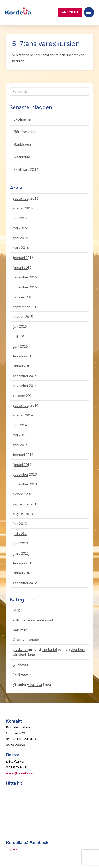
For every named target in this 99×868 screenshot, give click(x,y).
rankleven (20, 664)
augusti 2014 (23, 415)
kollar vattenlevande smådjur (35, 620)
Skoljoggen (23, 119)
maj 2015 (20, 336)
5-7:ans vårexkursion (46, 44)
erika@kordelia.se (19, 773)
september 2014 (26, 405)
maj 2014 (20, 435)
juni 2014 (20, 425)
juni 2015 (20, 326)
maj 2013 (20, 533)
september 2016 (26, 198)
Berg (16, 610)
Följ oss (12, 849)
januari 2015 (22, 366)
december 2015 (25, 277)
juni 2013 (20, 524)
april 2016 (20, 238)
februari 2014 (23, 455)
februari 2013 (23, 563)
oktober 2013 (23, 494)
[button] (89, 12)
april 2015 (20, 346)
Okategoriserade (26, 640)
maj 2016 (20, 228)
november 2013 (25, 484)
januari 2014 (22, 464)
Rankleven (22, 144)
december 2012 (25, 583)
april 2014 (20, 445)
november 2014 (25, 385)
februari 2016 (23, 257)
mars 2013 (21, 553)
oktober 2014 (23, 395)
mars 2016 (21, 248)
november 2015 (25, 287)
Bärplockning (25, 132)
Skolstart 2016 (26, 169)
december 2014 (25, 376)
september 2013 (26, 504)
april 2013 (20, 543)
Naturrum (22, 157)
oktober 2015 (23, 297)
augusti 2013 (23, 514)
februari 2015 (23, 356)
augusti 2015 (23, 317)
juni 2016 (20, 218)
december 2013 (25, 474)
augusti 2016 (23, 208)
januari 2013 (22, 573)
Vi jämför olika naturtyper (32, 684)
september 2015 (26, 307)
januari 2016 (22, 267)
